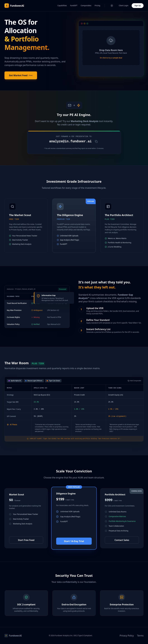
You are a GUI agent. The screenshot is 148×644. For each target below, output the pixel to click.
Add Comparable (134, 381)
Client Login (124, 6)
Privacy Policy (127, 636)
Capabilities (62, 6)
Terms (140, 636)
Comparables (86, 6)
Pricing (97, 6)
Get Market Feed (21, 75)
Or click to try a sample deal (111, 58)
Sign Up (138, 6)
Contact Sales (122, 540)
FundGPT (74, 6)
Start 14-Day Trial (74, 541)
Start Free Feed (26, 540)
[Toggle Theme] (112, 6)
